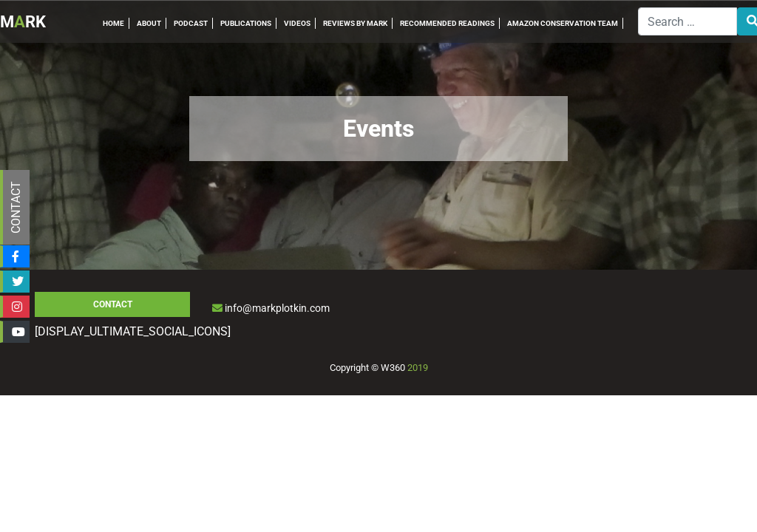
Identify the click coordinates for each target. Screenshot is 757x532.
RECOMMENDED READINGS (447, 23)
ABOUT (149, 23)
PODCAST (191, 23)
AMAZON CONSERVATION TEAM (563, 23)
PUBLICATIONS (246, 23)
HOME (113, 23)
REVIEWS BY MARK (355, 23)
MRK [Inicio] (23, 22)
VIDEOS (297, 23)
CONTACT (16, 207)
